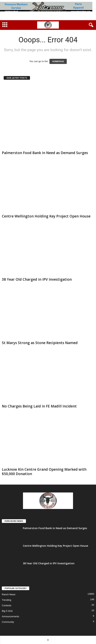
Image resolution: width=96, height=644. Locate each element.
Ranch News (9, 594)
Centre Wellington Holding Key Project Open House (46, 216)
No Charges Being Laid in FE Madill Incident (39, 406)
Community (8, 622)
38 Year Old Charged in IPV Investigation (37, 279)
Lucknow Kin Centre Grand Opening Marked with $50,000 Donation (44, 472)
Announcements (10, 616)
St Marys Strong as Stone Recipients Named (40, 343)
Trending (7, 600)
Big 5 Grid (7, 611)
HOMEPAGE (58, 61)
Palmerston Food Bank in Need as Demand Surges (45, 153)
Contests (7, 605)
